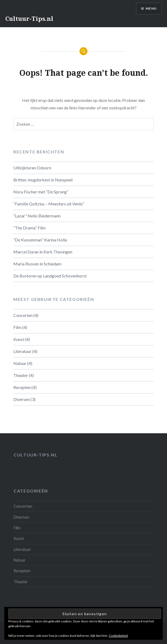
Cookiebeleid (118, 636)
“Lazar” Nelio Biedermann (37, 216)
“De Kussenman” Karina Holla (40, 240)
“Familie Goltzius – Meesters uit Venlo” (49, 204)
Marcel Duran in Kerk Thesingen (43, 252)
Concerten (23, 315)
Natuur (20, 363)
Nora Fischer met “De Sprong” (41, 192)
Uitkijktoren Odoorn (32, 168)
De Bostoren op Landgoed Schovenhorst (50, 276)
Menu (151, 8)
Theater (21, 375)
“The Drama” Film (29, 228)
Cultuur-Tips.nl (29, 18)
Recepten (22, 387)
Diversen (21, 399)
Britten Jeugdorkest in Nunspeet (43, 180)
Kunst (19, 339)
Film (17, 327)
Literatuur (22, 351)
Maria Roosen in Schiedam (37, 264)
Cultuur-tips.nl (35, 455)
